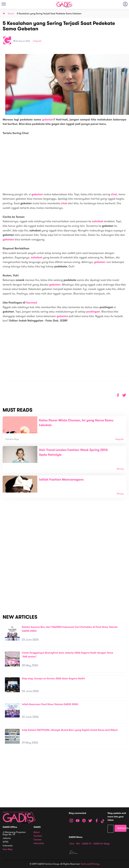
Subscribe (122, 828)
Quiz (72, 844)
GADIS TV (87, 844)
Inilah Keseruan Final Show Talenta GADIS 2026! (50, 704)
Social (11, 14)
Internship (39, 843)
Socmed (32, 303)
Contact (38, 836)
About (37, 832)
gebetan (48, 120)
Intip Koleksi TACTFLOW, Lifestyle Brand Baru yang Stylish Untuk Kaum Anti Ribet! (70, 730)
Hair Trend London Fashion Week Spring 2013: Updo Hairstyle (74, 452)
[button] (124, 395)
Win (78, 844)
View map (8, 849)
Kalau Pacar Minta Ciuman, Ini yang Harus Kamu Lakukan (76, 423)
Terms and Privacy (90, 864)
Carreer (38, 840)
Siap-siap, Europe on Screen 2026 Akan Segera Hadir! (54, 679)
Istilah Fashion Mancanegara (61, 480)
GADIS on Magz (101, 844)
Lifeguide (37, 41)
